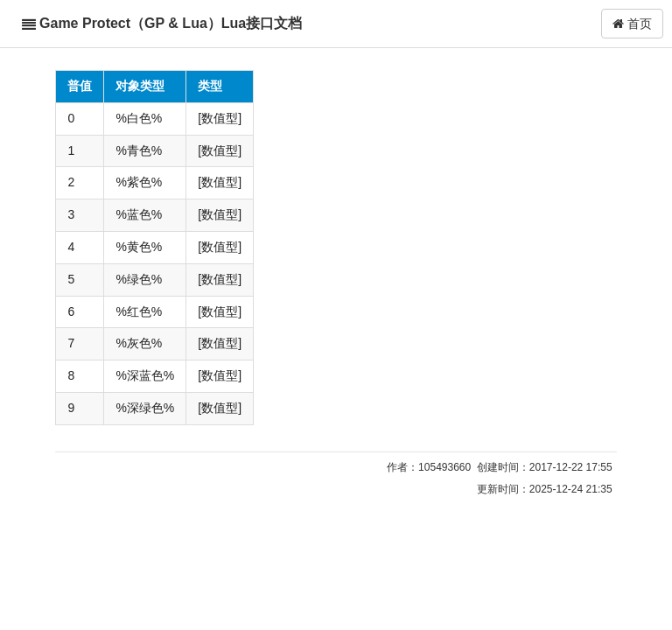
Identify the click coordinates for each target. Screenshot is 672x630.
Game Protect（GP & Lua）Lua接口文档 (171, 23)
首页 (632, 24)
